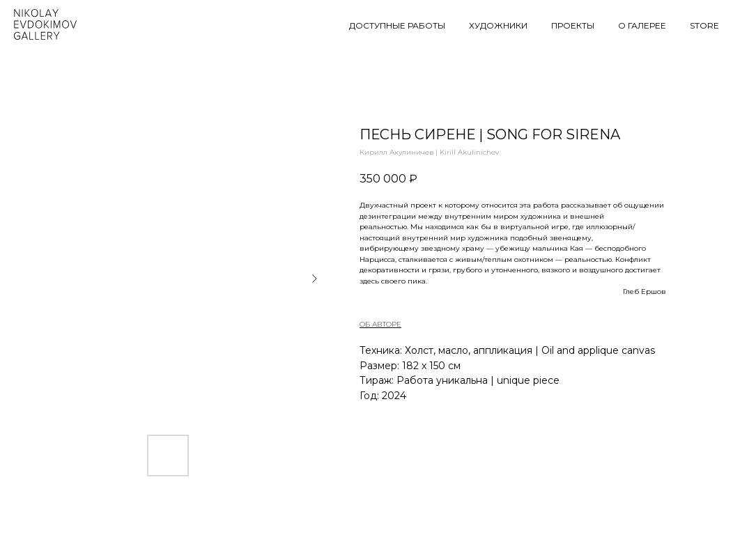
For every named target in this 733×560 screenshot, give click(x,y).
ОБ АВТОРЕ (380, 324)
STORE (704, 25)
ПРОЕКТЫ (573, 25)
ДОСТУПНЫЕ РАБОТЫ (397, 25)
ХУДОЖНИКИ (498, 25)
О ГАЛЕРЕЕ (642, 25)
